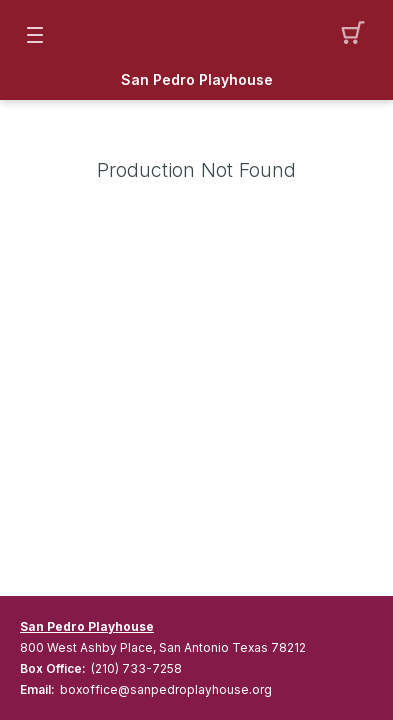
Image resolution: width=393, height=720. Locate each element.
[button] (358, 35)
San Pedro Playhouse (197, 80)
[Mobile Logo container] (197, 35)
